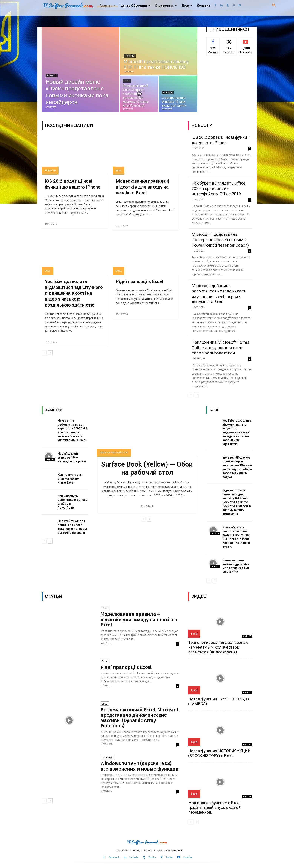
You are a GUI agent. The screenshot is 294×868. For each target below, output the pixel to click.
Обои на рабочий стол (114, 453)
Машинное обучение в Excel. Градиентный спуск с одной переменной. (215, 807)
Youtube (188, 857)
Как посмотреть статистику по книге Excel (70, 479)
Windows (107, 757)
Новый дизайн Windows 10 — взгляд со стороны (72, 457)
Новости (52, 76)
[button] (274, 5)
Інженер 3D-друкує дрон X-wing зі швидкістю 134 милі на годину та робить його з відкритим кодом (237, 467)
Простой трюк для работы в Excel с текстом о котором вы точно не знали (72, 527)
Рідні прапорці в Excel (139, 281)
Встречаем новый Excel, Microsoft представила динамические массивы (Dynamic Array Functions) (140, 718)
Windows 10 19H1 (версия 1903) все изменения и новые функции (140, 766)
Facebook (114, 857)
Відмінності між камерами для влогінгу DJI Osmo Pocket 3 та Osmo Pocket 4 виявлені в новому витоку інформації (237, 502)
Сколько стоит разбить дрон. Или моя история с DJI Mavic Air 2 (236, 566)
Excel (127, 81)
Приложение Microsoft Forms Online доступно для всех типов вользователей (220, 348)
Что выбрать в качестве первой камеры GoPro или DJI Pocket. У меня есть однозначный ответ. (236, 537)
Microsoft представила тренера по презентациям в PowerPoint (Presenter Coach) (220, 240)
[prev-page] (44, 353)
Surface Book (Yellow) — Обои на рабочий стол (147, 468)
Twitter (169, 857)
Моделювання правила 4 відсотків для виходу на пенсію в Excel (143, 187)
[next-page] (50, 353)
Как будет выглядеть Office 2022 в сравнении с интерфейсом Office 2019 (219, 189)
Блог (48, 271)
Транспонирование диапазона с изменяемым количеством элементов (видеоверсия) (218, 647)
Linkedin (134, 857)
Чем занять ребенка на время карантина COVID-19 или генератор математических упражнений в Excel (72, 430)
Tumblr (152, 857)
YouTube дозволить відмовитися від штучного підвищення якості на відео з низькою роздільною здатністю (74, 293)
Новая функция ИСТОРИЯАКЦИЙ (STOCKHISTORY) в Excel (219, 753)
